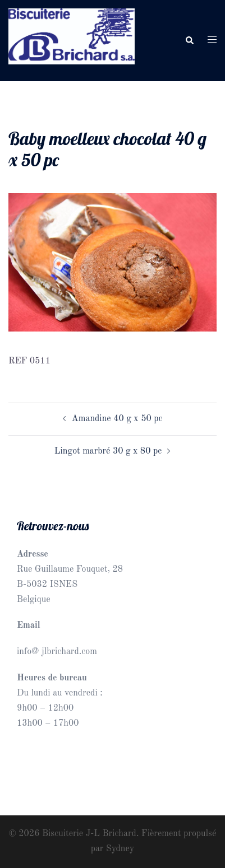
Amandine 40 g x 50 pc (117, 419)
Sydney (120, 849)
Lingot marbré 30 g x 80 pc (108, 451)
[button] (189, 41)
